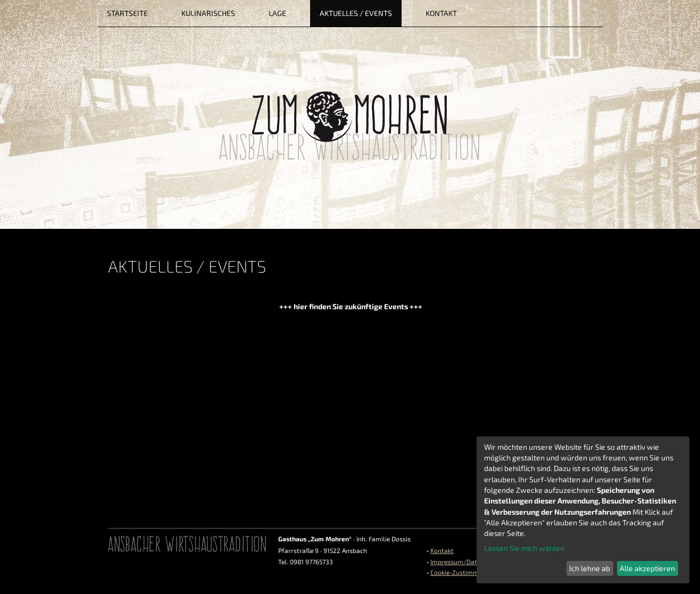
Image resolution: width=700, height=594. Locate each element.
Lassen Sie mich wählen (524, 548)
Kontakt (442, 550)
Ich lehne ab (590, 568)
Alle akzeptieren (647, 568)
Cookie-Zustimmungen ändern (475, 572)
